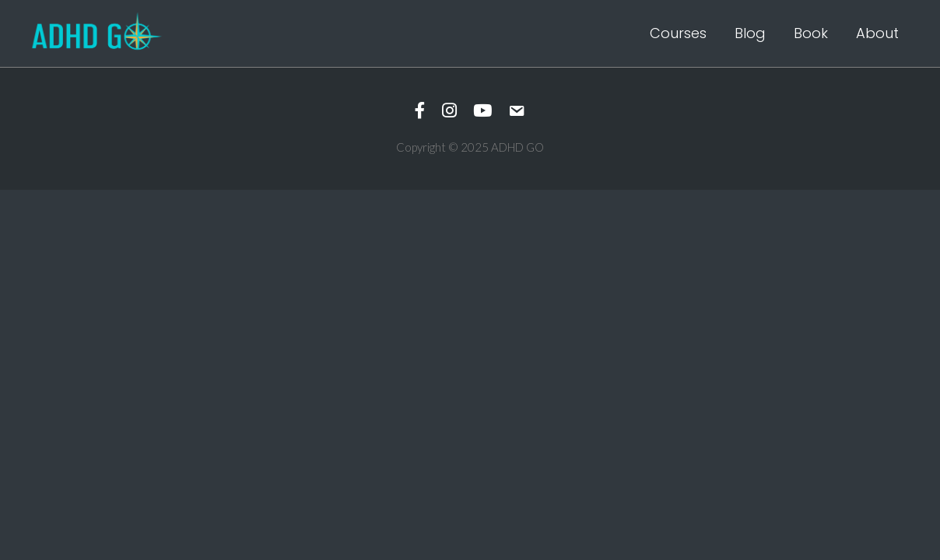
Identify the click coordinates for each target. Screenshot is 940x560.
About (877, 33)
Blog (750, 33)
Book (811, 33)
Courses (678, 33)
